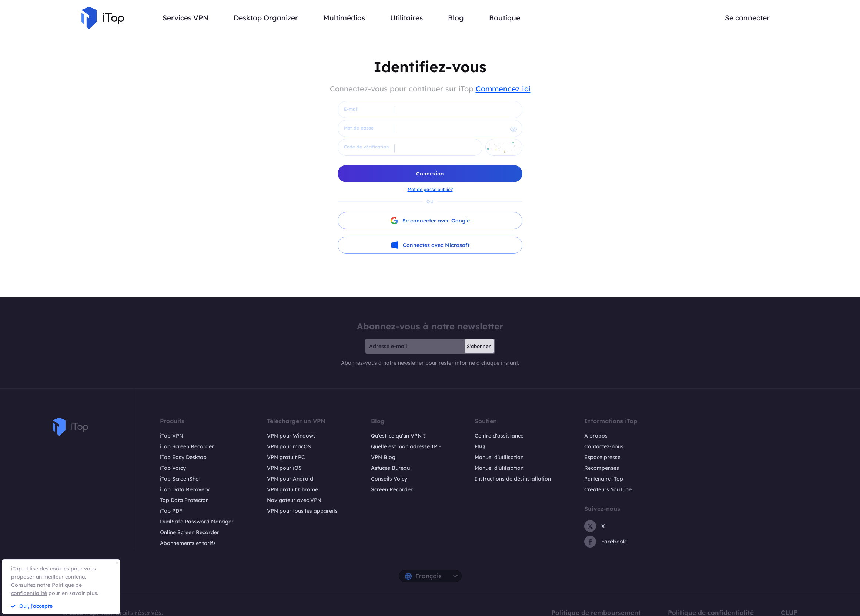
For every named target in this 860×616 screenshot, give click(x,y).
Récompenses (602, 468)
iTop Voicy (173, 468)
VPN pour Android (290, 479)
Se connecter (747, 18)
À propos (596, 436)
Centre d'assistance (499, 436)
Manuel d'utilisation (499, 457)
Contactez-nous (604, 446)
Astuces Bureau (390, 468)
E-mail (351, 109)
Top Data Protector (184, 500)
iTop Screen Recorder (187, 446)
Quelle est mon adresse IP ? (406, 446)
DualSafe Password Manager (197, 522)
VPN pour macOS (289, 446)
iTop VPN (172, 436)
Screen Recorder (392, 489)
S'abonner (479, 346)
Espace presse (602, 457)
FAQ (480, 446)
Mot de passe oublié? (430, 189)
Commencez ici (503, 89)
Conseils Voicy (389, 479)
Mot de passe (359, 128)
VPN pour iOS (284, 468)
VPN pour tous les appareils (302, 511)
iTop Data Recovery (185, 489)
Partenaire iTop (604, 479)
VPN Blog (383, 457)
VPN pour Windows (291, 436)
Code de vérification (366, 147)
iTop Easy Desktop (183, 457)
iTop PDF (171, 511)
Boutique (505, 18)
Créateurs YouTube (608, 489)
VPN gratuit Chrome (292, 489)
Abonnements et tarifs (188, 543)
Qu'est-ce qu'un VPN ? (398, 436)
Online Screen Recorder (190, 532)
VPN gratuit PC (286, 457)
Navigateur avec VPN (294, 500)
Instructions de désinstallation (513, 479)
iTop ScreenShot (180, 479)
